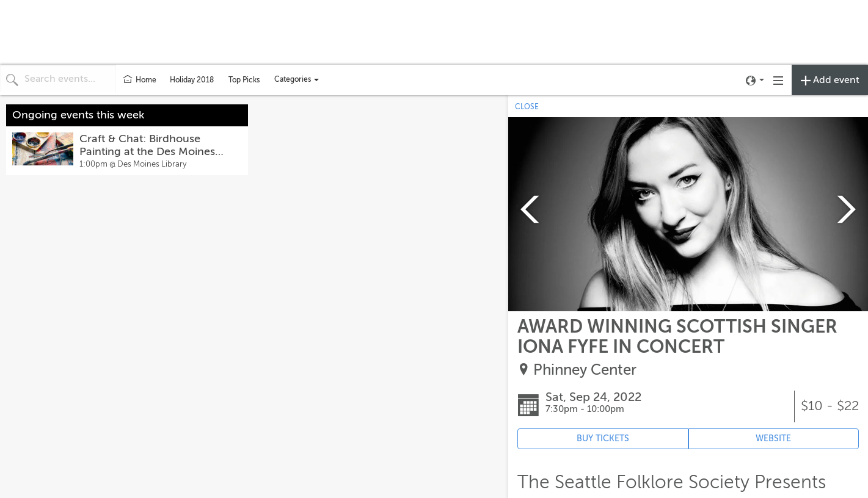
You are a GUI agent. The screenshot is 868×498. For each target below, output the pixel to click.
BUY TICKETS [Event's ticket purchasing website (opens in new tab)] (603, 438)
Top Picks (244, 80)
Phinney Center (585, 370)
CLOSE (527, 107)
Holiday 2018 (192, 80)
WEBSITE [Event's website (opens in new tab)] (773, 438)
